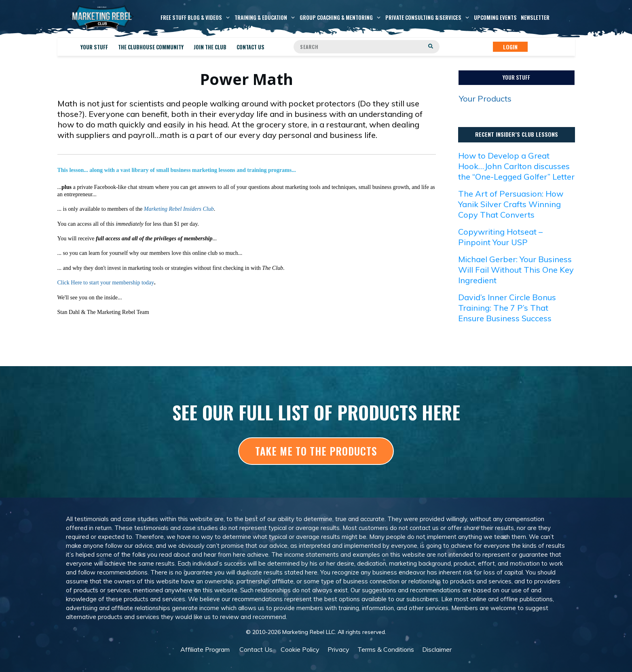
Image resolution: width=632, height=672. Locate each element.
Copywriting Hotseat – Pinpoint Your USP (500, 237)
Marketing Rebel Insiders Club (179, 209)
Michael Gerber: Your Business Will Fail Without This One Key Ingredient (516, 270)
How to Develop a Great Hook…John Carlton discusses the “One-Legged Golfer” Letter (516, 166)
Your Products (485, 99)
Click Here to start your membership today (106, 283)
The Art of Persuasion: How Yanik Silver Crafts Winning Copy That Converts (511, 204)
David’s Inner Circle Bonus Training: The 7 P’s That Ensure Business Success (507, 308)
